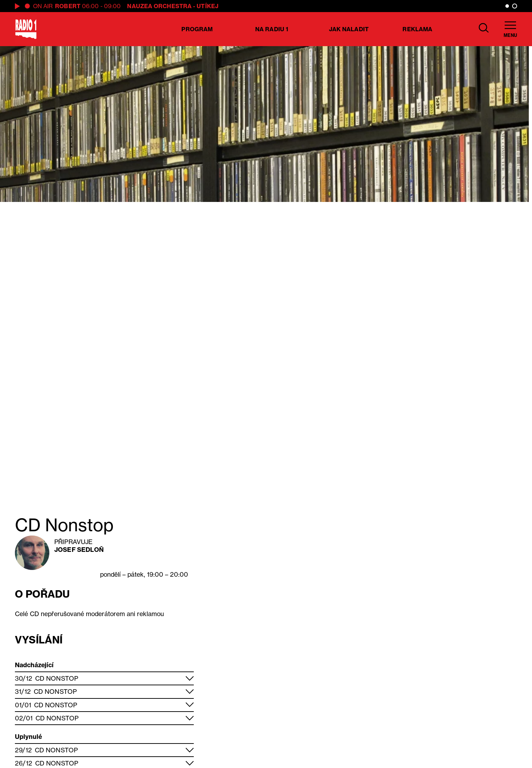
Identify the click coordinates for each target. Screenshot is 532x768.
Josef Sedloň (79, 550)
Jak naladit (349, 29)
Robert (68, 6)
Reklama (417, 29)
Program (197, 29)
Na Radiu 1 (272, 29)
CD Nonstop (57, 678)
